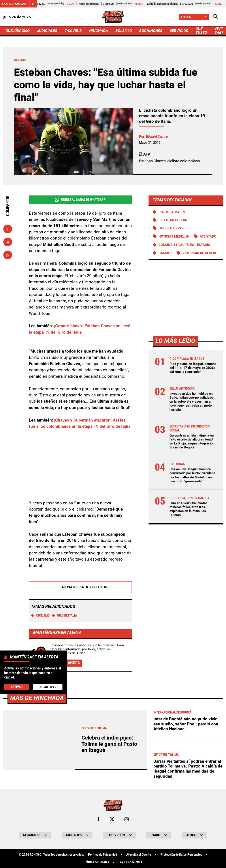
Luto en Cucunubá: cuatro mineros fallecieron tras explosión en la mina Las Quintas (188, 509)
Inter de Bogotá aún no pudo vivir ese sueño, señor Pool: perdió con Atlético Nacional (186, 724)
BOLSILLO (124, 31)
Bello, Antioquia (173, 220)
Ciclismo (40, 615)
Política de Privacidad (103, 855)
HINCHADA (99, 31)
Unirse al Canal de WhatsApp (80, 200)
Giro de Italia (65, 615)
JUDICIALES (47, 31)
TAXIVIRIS (73, 31)
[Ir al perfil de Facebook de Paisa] (98, 819)
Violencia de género (200, 253)
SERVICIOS (179, 31)
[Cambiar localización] (194, 17)
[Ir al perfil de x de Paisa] (112, 819)
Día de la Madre (172, 212)
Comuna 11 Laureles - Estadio (184, 245)
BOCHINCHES (151, 31)
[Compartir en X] (8, 242)
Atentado (208, 236)
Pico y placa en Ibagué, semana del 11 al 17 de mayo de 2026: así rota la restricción (193, 368)
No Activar (48, 687)
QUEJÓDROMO (18, 31)
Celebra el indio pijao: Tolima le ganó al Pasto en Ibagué (109, 744)
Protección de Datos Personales (181, 855)
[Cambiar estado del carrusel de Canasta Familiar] (33, 4)
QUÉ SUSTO (201, 31)
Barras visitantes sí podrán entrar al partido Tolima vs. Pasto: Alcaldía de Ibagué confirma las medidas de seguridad (188, 769)
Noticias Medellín (174, 236)
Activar (16, 687)
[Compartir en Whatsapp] (8, 255)
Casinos (165, 253)
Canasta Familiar (15, 4)
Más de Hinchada (37, 698)
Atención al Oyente (139, 855)
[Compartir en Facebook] (8, 229)
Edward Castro (157, 137)
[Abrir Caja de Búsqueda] (216, 17)
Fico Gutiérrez (171, 228)
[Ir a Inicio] (113, 17)
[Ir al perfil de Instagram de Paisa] (127, 819)
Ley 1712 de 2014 (130, 862)
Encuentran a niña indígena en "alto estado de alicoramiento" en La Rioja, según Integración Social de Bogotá (192, 441)
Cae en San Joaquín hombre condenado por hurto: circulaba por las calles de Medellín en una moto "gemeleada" (192, 475)
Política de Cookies (96, 862)
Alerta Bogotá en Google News (80, 587)
